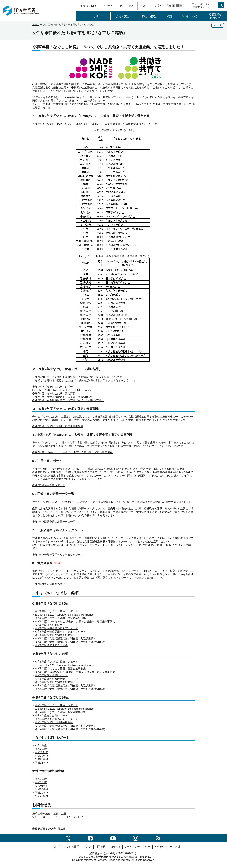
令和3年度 (41, 746)
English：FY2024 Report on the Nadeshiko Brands (64, 615)
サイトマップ (126, 6)
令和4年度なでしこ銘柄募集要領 (54, 722)
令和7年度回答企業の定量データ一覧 (54, 522)
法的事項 (115, 847)
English (108, 6)
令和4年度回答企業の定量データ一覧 (56, 719)
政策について (190, 16)
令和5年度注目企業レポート (51, 675)
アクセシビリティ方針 (167, 847)
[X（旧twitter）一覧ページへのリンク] (68, 838)
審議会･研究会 (149, 16)
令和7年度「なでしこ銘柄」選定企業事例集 (58, 426)
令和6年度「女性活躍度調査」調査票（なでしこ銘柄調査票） (71, 642)
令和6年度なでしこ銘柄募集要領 (54, 635)
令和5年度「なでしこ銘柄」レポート (56, 662)
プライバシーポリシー (137, 847)
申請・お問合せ (88, 6)
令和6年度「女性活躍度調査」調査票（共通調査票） (66, 639)
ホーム (36, 24)
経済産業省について (215, 16)
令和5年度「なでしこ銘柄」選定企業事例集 (60, 669)
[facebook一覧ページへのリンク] (90, 838)
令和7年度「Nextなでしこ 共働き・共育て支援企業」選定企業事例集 (72, 452)
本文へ (144, 6)
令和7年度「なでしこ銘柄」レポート (54, 387)
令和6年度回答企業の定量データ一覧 (56, 628)
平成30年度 (42, 756)
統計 (170, 16)
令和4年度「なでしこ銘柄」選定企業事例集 (60, 712)
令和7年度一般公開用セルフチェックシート (58, 555)
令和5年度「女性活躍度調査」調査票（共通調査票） (66, 686)
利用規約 (100, 847)
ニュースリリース (93, 16)
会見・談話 (122, 16)
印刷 (218, 25)
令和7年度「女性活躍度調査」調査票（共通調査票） (63, 397)
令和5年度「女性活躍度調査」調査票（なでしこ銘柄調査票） (71, 689)
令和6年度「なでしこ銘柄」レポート (56, 611)
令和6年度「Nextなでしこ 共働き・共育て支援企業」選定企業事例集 (75, 621)
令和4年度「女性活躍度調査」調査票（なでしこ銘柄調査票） (71, 729)
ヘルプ (56, 847)
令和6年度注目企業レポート (51, 625)
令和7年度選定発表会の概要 (49, 584)
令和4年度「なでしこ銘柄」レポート (56, 705)
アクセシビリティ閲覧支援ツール (201, 6)
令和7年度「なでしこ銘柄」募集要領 (54, 394)
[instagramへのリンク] (136, 838)
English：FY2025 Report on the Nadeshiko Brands (62, 390)
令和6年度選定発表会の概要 (51, 645)
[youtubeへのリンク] (113, 838)
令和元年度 (41, 752)
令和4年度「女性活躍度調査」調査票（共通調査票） (66, 726)
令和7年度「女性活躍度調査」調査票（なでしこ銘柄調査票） (68, 400)
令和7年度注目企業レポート (49, 485)
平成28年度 (42, 763)
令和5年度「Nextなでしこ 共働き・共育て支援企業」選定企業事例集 (75, 672)
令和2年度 (41, 749)
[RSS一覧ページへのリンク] (158, 838)
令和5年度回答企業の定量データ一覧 (56, 679)
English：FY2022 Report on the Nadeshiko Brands (64, 709)
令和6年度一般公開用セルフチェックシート (60, 632)
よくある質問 (71, 847)
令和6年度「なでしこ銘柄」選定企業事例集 (60, 618)
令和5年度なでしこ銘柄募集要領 (54, 682)
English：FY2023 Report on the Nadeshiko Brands (64, 665)
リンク (87, 847)
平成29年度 (42, 759)
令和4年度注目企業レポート (51, 716)
